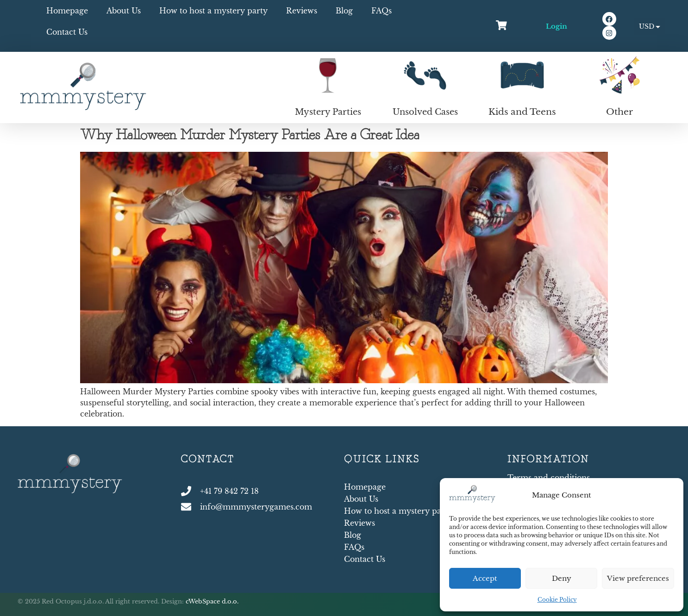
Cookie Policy (557, 600)
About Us (124, 11)
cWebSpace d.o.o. (212, 601)
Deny (562, 578)
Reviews (302, 11)
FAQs (382, 11)
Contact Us (67, 32)
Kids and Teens (522, 112)
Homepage (67, 11)
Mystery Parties (328, 112)
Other (619, 112)
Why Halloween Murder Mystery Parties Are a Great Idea (250, 136)
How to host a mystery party (213, 11)
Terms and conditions (549, 478)
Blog (344, 11)
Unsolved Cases (425, 112)
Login (557, 26)
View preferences (638, 578)
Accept (485, 578)
